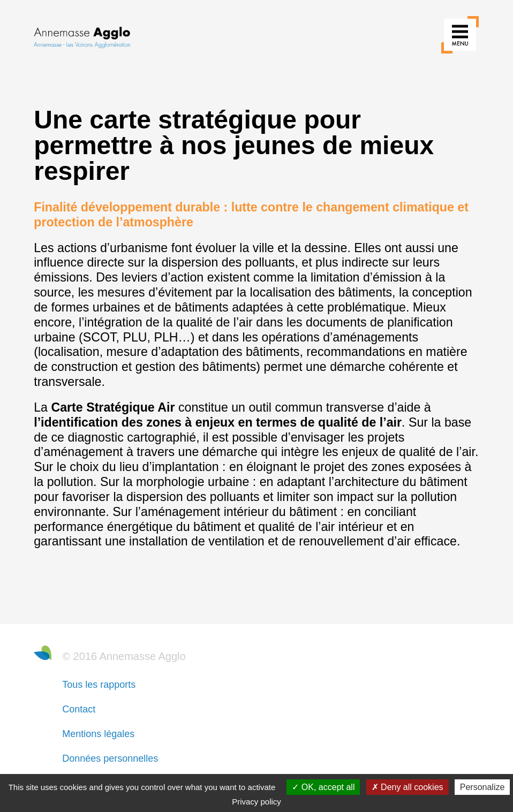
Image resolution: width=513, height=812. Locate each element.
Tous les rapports (99, 685)
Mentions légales (98, 734)
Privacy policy (256, 802)
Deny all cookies (408, 787)
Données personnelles (110, 758)
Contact (79, 709)
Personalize (482, 787)
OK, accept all (323, 787)
